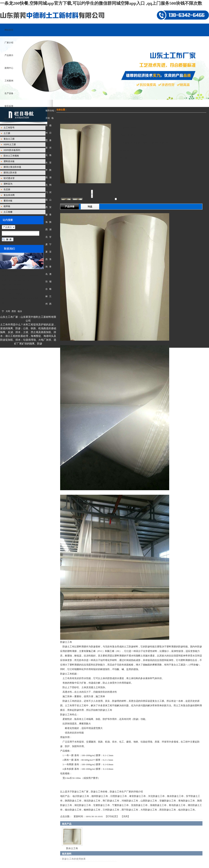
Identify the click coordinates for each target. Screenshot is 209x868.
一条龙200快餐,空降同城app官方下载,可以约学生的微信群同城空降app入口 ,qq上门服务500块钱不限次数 (101, 3)
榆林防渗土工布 (92, 810)
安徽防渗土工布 (168, 801)
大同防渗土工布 (149, 810)
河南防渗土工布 (130, 801)
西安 (14, 311)
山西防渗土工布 (149, 801)
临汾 (20, 311)
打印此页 (112, 816)
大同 (8, 311)
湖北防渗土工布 (92, 801)
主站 (48, 118)
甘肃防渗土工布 (102, 805)
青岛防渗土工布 (177, 805)
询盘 (90, 207)
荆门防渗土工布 (111, 801)
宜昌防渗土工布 (139, 805)
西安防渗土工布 (168, 810)
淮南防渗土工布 (158, 805)
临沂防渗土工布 (81, 796)
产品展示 (79, 110)
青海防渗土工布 (187, 801)
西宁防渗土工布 (130, 810)
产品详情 (70, 207)
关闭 (125, 816)
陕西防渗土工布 (73, 801)
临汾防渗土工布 (187, 810)
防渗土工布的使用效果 (74, 859)
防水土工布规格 (94, 110)
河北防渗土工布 (156, 796)
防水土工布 (72, 848)
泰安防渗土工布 (137, 796)
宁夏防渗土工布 (120, 805)
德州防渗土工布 (100, 796)
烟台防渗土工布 (73, 810)
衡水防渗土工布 (175, 796)
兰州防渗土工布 (111, 810)
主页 (69, 110)
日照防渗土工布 (119, 796)
